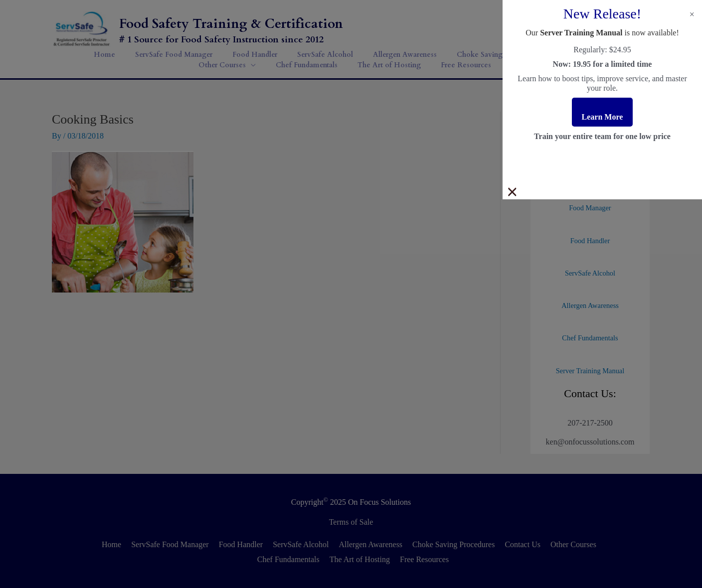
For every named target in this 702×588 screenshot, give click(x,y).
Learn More (603, 117)
